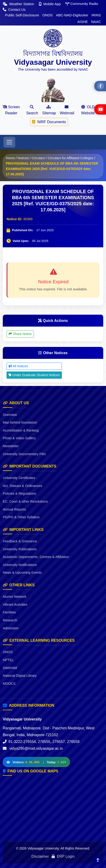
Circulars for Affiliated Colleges (71, 158)
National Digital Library (20, 676)
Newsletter (11, 446)
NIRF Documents (49, 122)
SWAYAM (10, 668)
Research (10, 620)
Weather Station (19, 4)
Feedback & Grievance (20, 541)
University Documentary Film (24, 454)
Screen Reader (11, 110)
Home (10, 158)
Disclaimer (40, 856)
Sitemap (49, 110)
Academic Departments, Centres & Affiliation (36, 557)
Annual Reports (14, 509)
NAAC (96, 22)
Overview (10, 415)
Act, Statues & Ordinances (23, 486)
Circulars (38, 158)
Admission (11, 628)
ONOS (47, 15)
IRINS (96, 15)
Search (32, 110)
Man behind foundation (20, 422)
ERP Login (63, 856)
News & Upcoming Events (22, 573)
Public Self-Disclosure (22, 15)
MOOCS (9, 684)
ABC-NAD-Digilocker (72, 15)
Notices (23, 158)
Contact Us (14, 9)
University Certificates (19, 478)
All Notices (18, 366)
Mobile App (50, 4)
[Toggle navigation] (9, 142)
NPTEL (8, 660)
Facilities (9, 612)
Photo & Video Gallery (19, 438)
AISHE (83, 22)
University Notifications (20, 565)
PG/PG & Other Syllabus (21, 517)
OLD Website (88, 110)
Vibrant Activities (15, 605)
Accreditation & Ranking (21, 430)
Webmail (67, 110)
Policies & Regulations (19, 493)
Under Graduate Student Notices (34, 375)
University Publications (20, 549)
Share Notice (20, 334)
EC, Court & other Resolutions (25, 501)
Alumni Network (15, 597)
